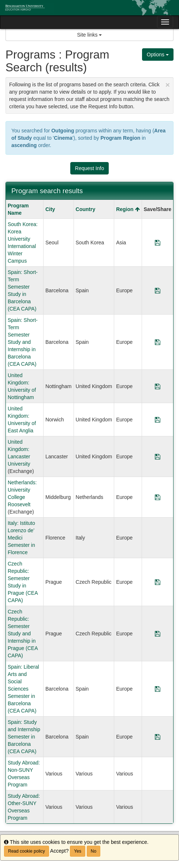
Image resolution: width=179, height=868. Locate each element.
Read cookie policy (27, 851)
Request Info (89, 168)
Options (158, 55)
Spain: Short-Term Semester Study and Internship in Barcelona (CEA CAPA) (23, 342)
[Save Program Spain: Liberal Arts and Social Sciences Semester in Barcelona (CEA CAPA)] (158, 689)
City (50, 209)
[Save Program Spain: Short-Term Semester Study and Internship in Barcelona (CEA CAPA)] (158, 342)
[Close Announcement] (168, 85)
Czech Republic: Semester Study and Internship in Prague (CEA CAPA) (23, 634)
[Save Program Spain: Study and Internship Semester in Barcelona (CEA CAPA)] (158, 737)
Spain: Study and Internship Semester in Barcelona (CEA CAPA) (24, 737)
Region (128, 209)
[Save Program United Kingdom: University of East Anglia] (158, 420)
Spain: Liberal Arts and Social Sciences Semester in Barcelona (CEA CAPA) (23, 689)
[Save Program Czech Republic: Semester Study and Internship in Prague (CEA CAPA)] (158, 634)
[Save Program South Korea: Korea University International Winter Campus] (158, 243)
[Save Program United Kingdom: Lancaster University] (158, 456)
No (94, 851)
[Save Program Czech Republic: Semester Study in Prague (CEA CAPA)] (158, 582)
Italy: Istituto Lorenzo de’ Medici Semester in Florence (21, 538)
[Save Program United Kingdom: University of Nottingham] (158, 386)
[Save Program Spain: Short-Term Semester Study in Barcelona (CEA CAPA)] (158, 290)
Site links (90, 35)
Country (86, 209)
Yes (78, 851)
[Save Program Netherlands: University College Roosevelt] (158, 497)
